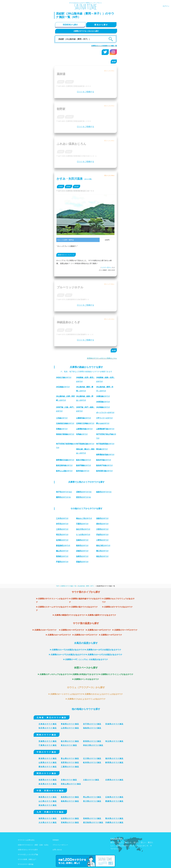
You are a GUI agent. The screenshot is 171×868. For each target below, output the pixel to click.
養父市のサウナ (103, 551)
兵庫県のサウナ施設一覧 (68, 586)
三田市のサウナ (63, 529)
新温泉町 (69, 82)
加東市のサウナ (83, 556)
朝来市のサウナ (83, 545)
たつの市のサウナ (84, 535)
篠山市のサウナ (63, 551)
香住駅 (76, 187)
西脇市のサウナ (83, 562)
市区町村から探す (70, 25)
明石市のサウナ (63, 535)
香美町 (69, 152)
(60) (65, 492)
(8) (84, 497)
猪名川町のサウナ (104, 545)
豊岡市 (69, 295)
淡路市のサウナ (103, 518)
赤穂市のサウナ (83, 551)
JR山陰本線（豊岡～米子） (86, 586)
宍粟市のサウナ (83, 524)
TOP (57, 586)
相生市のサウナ (103, 556)
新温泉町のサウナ (64, 545)
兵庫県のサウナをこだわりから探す (86, 31)
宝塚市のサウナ (83, 540)
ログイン (166, 6)
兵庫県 (61, 82)
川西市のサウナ (103, 529)
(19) (84, 492)
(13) (104, 492)
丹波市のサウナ (103, 535)
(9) (64, 497)
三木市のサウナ (63, 518)
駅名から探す (101, 25)
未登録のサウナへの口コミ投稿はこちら (102, 358)
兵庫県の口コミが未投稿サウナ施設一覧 (104, 46)
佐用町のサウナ (63, 540)
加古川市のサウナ (84, 529)
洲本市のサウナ (103, 524)
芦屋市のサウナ (63, 562)
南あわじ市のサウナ (85, 518)
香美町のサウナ (63, 556)
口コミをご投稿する (85, 92)
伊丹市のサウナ (63, 524)
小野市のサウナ (103, 540)
